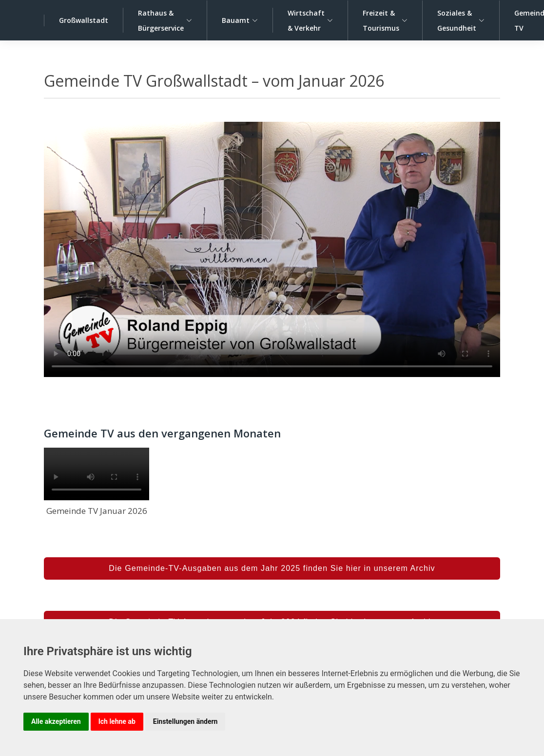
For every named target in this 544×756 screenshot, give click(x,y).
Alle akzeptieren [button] (56, 721)
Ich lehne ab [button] (117, 721)
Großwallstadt (84, 20)
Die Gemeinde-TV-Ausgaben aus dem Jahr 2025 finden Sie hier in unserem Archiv (272, 568)
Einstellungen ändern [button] (185, 721)
